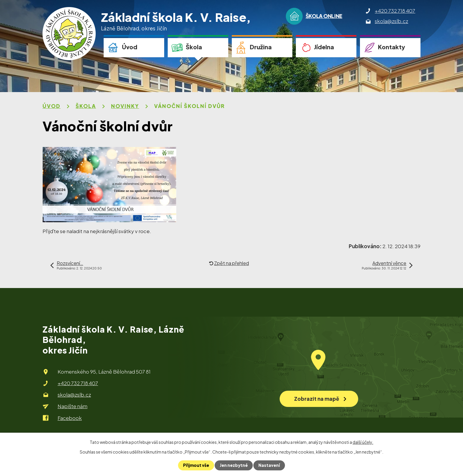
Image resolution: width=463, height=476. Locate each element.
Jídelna (324, 47)
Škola (194, 47)
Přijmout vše (196, 465)
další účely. (363, 442)
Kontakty (392, 47)
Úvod (130, 47)
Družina (261, 47)
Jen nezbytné (234, 465)
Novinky (125, 106)
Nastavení (270, 465)
